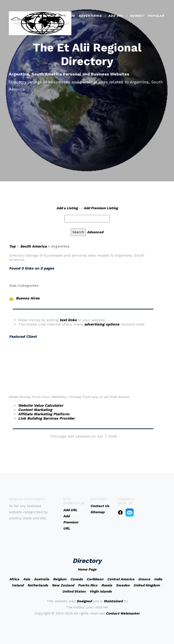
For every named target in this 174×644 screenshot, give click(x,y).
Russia (107, 585)
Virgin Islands (101, 591)
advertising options (102, 324)
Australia (42, 579)
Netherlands (38, 585)
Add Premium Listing (101, 208)
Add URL (116, 16)
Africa (14, 579)
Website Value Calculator (41, 405)
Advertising (90, 16)
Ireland (18, 585)
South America (33, 246)
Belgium (60, 579)
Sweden (123, 585)
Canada (76, 579)
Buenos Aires (28, 298)
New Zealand (63, 585)
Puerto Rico (88, 585)
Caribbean (95, 579)
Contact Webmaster (123, 613)
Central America (121, 579)
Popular (156, 16)
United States (74, 591)
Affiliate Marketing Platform (44, 414)
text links (68, 320)
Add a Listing (67, 208)
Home (70, 16)
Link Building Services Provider (46, 418)
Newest (137, 16)
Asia (27, 579)
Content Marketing (35, 410)
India (158, 579)
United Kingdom (147, 585)
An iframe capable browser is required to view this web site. (83, 360)
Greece (144, 579)
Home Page (87, 569)
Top (12, 246)
